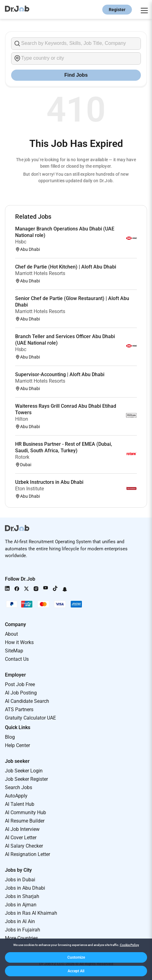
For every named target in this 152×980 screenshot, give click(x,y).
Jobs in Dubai (20, 880)
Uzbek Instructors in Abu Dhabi (49, 482)
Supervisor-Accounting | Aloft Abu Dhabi (60, 374)
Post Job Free (20, 684)
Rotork (22, 457)
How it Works (19, 642)
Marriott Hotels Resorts (40, 273)
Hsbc (21, 242)
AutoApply (16, 796)
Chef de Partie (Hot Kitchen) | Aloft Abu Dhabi (66, 267)
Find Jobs (76, 75)
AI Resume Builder (25, 821)
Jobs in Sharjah (22, 896)
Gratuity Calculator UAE (30, 718)
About (11, 634)
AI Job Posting (21, 693)
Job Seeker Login (24, 771)
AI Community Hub (25, 812)
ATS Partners (19, 709)
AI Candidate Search (27, 701)
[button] (76, 957)
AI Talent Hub (20, 804)
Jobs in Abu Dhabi (25, 888)
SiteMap (14, 651)
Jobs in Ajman (21, 905)
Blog (10, 737)
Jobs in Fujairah (23, 930)
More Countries (21, 938)
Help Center (17, 745)
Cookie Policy (129, 945)
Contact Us (17, 659)
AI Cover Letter (21, 838)
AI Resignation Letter (27, 854)
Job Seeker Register (26, 779)
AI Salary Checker (24, 846)
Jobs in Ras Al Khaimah (31, 913)
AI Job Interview (22, 829)
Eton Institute (30, 489)
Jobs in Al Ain (20, 921)
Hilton (22, 419)
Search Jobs (19, 787)
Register (117, 10)
